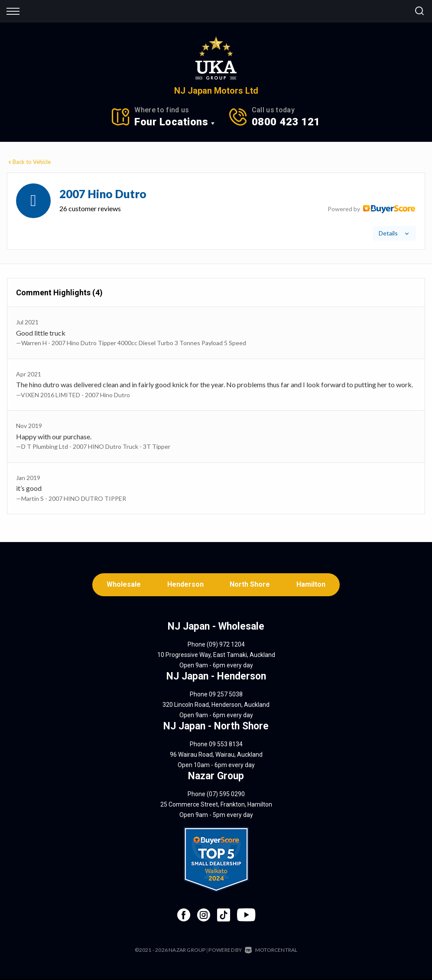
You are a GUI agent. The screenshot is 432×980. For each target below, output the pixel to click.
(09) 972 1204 (226, 646)
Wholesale (122, 585)
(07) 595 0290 (226, 795)
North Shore (251, 585)
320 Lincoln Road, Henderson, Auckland (216, 706)
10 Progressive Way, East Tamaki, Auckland (216, 656)
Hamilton (313, 585)
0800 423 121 (286, 122)
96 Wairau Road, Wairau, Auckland (216, 756)
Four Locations (171, 122)
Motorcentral (271, 951)
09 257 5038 (226, 696)
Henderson (185, 585)
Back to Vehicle (29, 162)
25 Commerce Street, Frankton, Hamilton (216, 806)
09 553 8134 (226, 745)
